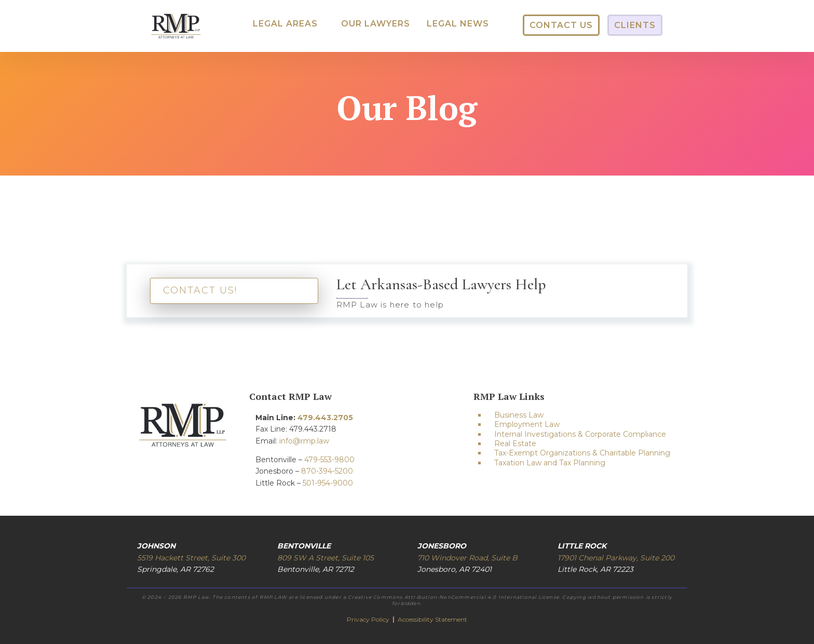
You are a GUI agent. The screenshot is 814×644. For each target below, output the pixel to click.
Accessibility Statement (432, 619)
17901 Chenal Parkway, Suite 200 (616, 558)
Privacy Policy (369, 619)
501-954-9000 (328, 483)
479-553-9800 (329, 460)
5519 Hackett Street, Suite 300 (191, 558)
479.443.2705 (325, 418)
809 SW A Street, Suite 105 (325, 558)
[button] (285, 24)
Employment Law (527, 424)
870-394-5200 (327, 471)
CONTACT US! (200, 290)
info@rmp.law (304, 441)
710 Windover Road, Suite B (467, 558)
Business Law (519, 415)
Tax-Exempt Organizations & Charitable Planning (582, 453)
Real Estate (515, 444)
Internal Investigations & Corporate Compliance (580, 434)
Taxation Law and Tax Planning (550, 463)
